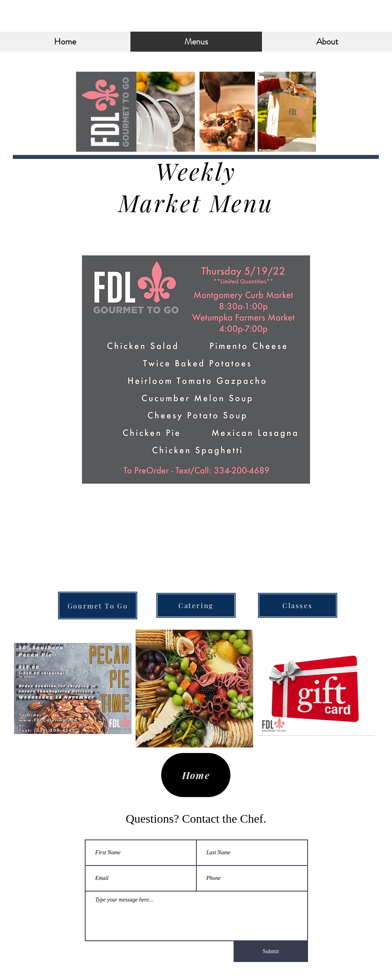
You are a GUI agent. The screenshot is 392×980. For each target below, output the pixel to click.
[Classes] (298, 605)
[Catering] (196, 605)
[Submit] (271, 952)
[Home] (196, 775)
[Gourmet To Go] (98, 605)
